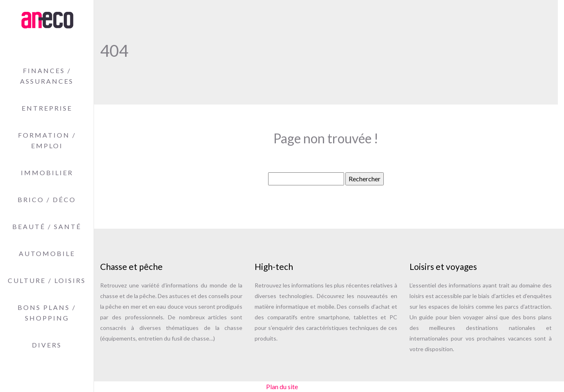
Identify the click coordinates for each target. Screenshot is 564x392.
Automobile (47, 253)
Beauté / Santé (47, 226)
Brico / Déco (47, 199)
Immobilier (47, 173)
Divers (47, 345)
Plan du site (282, 386)
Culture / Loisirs (47, 280)
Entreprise (47, 108)
